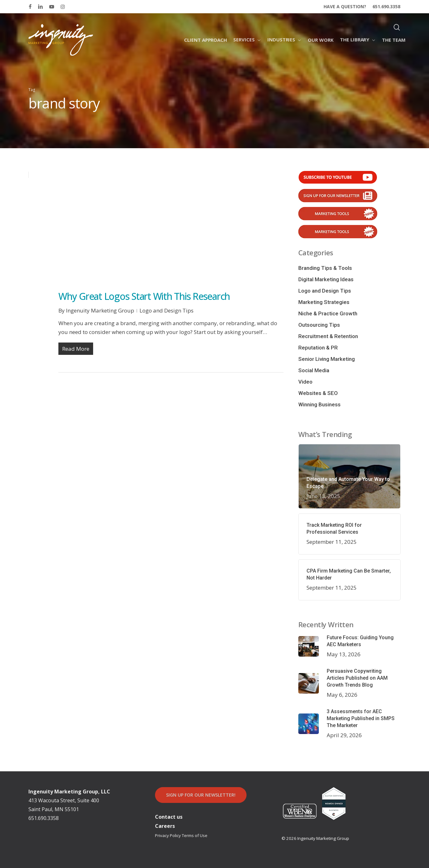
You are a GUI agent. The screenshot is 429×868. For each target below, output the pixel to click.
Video (305, 382)
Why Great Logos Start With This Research (144, 296)
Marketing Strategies (324, 302)
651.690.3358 (44, 818)
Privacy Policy (168, 835)
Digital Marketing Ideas (326, 279)
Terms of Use (195, 835)
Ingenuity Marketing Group (100, 310)
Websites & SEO (318, 393)
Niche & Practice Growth (328, 313)
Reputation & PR (318, 348)
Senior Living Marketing (327, 359)
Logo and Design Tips (167, 310)
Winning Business (319, 404)
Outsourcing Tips (319, 325)
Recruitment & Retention (328, 336)
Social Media (314, 370)
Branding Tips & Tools (325, 268)
